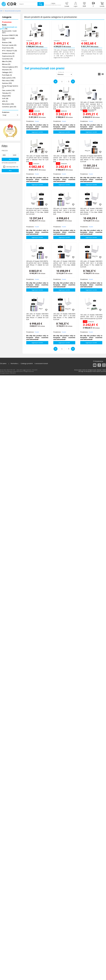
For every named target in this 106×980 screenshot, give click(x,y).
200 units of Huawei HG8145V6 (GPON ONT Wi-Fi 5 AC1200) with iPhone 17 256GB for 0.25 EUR (64, 211)
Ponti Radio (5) (7, 75)
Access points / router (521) (9, 32)
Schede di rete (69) (8, 53)
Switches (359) (7, 83)
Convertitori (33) (7, 59)
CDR (1, 11)
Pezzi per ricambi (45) (9, 45)
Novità (4, 25)
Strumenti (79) (7, 70)
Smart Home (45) (8, 48)
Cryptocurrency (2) (8, 56)
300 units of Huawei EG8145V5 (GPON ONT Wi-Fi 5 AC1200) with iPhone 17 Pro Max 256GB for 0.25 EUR (91, 211)
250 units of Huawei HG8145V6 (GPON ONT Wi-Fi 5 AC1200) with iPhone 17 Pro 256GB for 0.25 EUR (64, 316)
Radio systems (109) (9, 78)
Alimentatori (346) (8, 104)
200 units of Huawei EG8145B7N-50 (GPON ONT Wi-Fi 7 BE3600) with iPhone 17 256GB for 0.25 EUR (37, 264)
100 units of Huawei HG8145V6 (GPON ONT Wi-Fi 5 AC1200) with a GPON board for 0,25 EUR (91, 317)
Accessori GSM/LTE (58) (10, 35)
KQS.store (13, 373)
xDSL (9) (5, 101)
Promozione (7, 22)
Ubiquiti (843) (6, 96)
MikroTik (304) (7, 62)
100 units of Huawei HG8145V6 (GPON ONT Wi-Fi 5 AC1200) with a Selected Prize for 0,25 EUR (37, 52)
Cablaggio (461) (7, 72)
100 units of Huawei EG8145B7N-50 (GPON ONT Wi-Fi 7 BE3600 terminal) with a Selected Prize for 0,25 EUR (37, 106)
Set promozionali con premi (13, 11)
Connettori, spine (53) (9, 107)
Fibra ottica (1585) (8, 81)
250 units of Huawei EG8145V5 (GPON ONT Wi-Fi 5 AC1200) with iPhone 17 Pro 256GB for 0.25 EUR (91, 264)
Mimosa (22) (6, 64)
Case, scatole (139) (8, 91)
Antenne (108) (7, 43)
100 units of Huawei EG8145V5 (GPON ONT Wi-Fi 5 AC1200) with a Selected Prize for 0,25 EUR (64, 106)
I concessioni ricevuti (41, 363)
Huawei (37, 121)
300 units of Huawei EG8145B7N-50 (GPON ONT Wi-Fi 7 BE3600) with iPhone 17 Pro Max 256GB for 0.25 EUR (37, 211)
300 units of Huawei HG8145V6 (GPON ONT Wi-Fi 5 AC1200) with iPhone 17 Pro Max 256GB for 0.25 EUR (64, 264)
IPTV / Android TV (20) (10, 51)
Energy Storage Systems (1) (10, 87)
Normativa (14, 363)
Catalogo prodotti (27, 363)
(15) (9, 28)
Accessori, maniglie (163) (8, 39)
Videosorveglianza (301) (10, 67)
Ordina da (61, 72)
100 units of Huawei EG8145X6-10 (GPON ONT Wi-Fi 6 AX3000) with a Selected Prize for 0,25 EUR (92, 53)
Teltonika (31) (7, 93)
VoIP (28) (5, 99)
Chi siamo (3, 363)
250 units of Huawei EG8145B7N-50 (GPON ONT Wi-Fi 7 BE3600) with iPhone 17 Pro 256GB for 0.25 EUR (91, 158)
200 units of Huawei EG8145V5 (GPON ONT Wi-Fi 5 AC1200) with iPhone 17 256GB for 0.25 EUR (37, 316)
